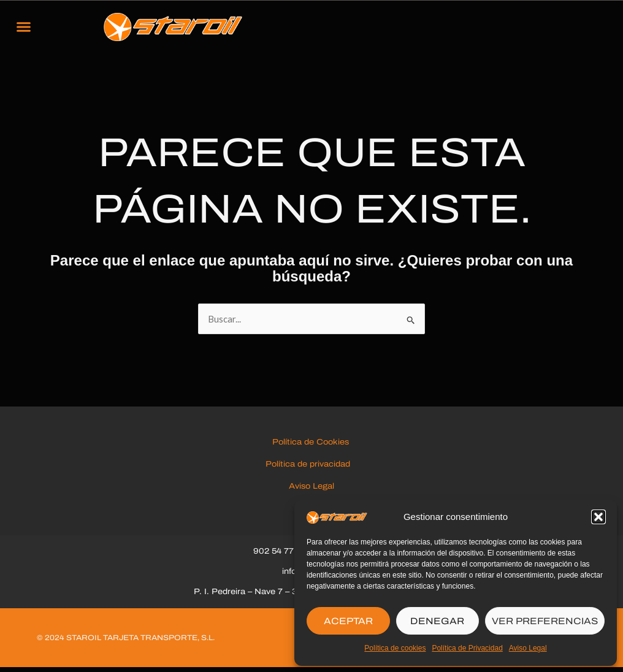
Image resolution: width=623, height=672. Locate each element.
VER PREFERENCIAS (545, 621)
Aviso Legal (528, 648)
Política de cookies (395, 648)
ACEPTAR (348, 621)
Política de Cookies (312, 446)
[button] (598, 517)
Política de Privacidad (467, 648)
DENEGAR (437, 621)
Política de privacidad (311, 468)
